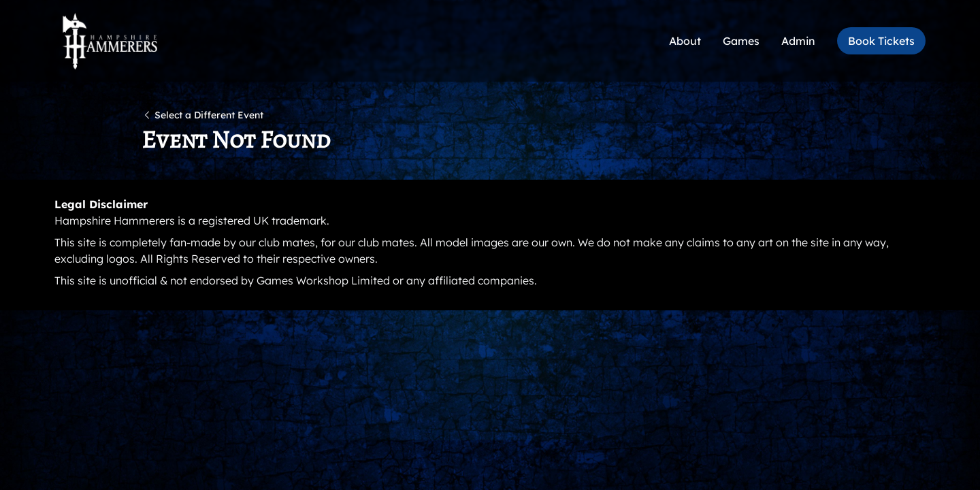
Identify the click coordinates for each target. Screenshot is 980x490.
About (685, 41)
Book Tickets (881, 41)
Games (741, 41)
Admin (798, 41)
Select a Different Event (202, 115)
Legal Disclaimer (101, 204)
